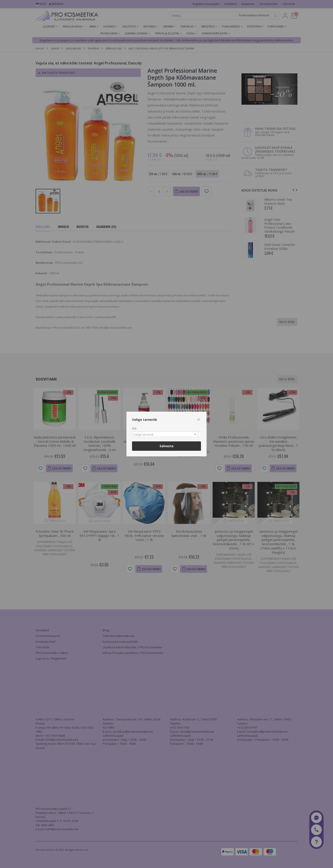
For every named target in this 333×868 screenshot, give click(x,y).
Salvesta (166, 446)
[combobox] (166, 434)
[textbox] (165, 435)
